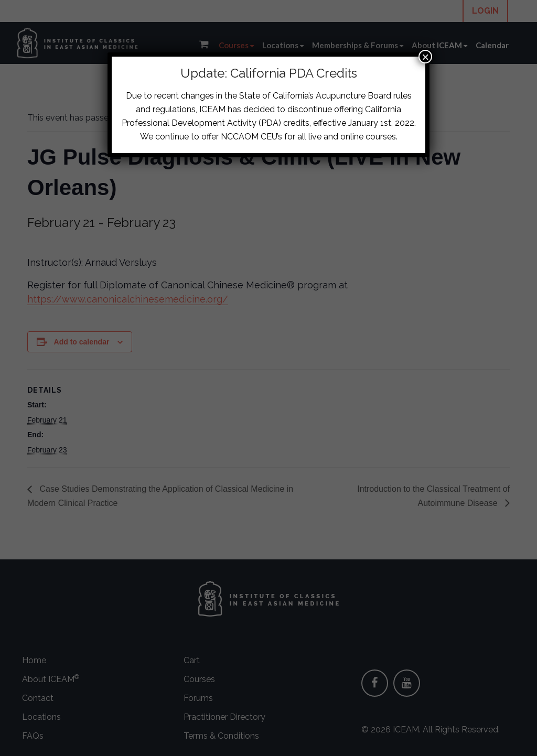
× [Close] (425, 57)
